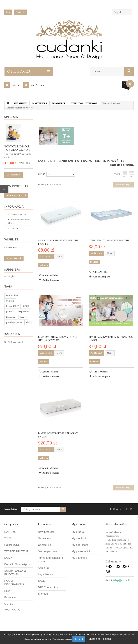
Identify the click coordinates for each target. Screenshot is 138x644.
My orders (78, 532)
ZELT (26, 306)
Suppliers (12, 270)
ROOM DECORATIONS (14, 582)
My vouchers (79, 558)
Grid (125, 174)
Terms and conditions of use (51, 560)
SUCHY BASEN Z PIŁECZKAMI (15, 572)
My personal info (82, 551)
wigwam (10, 301)
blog (8, 12)
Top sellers (45, 538)
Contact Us (20, 12)
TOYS (8, 538)
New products (16, 186)
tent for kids (12, 296)
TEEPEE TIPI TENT (16, 551)
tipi (28, 322)
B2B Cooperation (48, 587)
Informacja (14, 207)
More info (95, 639)
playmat (10, 312)
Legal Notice (46, 574)
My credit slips (80, 538)
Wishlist (11, 239)
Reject (107, 639)
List (132, 174)
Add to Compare (51, 280)
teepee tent (24, 312)
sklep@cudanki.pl (123, 580)
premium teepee (14, 322)
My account (79, 524)
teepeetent (11, 317)
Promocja (10, 597)
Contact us (45, 545)
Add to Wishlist (50, 275)
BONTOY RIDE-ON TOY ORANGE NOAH (18, 148)
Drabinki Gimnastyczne (18, 564)
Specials (11, 117)
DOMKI (9, 558)
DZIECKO (10, 532)
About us (15, 228)
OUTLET (10, 604)
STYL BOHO (12, 610)
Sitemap (43, 594)
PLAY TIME (12, 306)
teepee (23, 317)
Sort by (42, 174)
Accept (79, 639)
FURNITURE (12, 545)
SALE (42, 581)
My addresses (80, 545)
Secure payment (18, 214)
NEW (7, 591)
